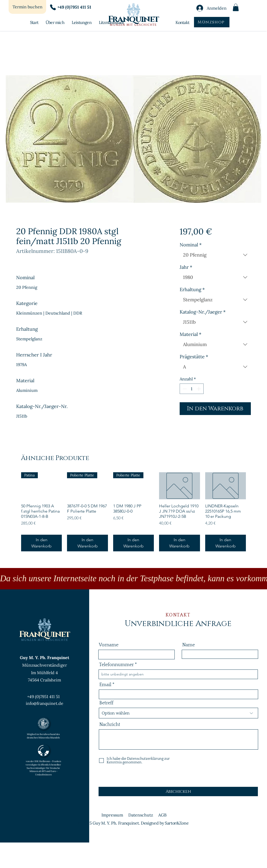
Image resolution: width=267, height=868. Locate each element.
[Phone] (53, 7)
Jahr (186, 267)
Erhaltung (192, 290)
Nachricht (110, 725)
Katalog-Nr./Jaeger (203, 312)
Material (190, 334)
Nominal (191, 245)
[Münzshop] (212, 22)
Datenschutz (141, 815)
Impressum (112, 815)
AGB (162, 815)
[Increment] (199, 389)
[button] (236, 7)
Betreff (106, 703)
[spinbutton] (192, 389)
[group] (133, 512)
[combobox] (215, 255)
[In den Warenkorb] (41, 543)
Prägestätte (194, 357)
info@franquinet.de (45, 703)
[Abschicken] (178, 792)
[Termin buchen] (27, 7)
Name (189, 645)
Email (105, 685)
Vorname (109, 645)
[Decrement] (184, 389)
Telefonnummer (116, 665)
